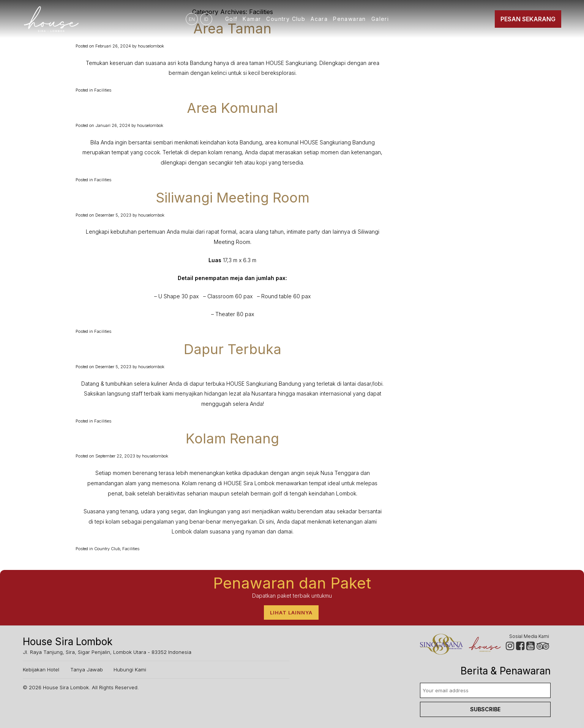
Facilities (103, 90)
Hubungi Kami (130, 669)
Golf (231, 19)
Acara (319, 19)
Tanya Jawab (87, 669)
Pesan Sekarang (528, 19)
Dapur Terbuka (233, 349)
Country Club (286, 19)
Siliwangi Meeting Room (233, 198)
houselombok (151, 46)
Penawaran (350, 19)
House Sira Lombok (66, 687)
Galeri (380, 19)
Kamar (252, 19)
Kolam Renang (232, 438)
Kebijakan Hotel (41, 669)
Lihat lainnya (291, 612)
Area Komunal (232, 108)
